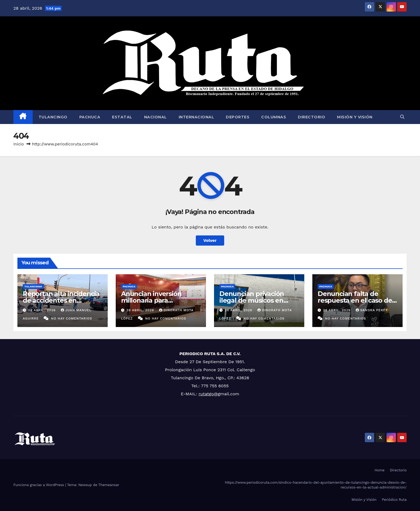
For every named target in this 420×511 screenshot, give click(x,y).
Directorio (312, 117)
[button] (402, 117)
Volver (210, 240)
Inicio (19, 144)
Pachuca (90, 117)
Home (379, 470)
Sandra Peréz (372, 310)
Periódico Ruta (394, 500)
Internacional (196, 117)
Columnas (274, 117)
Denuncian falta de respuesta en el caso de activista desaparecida (355, 300)
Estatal (122, 117)
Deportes (238, 117)
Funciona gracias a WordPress (39, 485)
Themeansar (109, 485)
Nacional (155, 117)
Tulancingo (53, 117)
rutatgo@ (208, 394)
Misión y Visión (355, 117)
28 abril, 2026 (43, 310)
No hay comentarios (72, 318)
